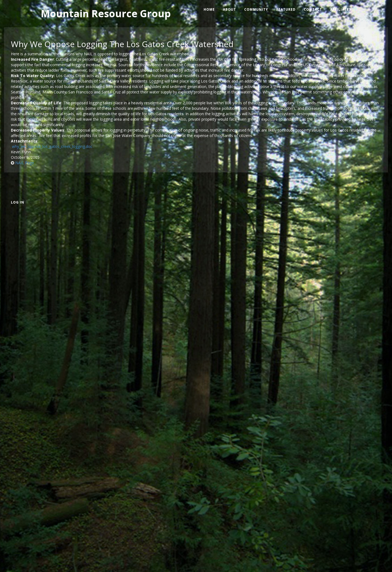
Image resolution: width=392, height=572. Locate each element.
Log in (18, 202)
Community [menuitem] (256, 9)
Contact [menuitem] (313, 9)
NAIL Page (25, 163)
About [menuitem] (229, 9)
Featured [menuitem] (286, 9)
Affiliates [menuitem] (341, 9)
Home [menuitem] (209, 9)
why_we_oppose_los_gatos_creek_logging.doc (52, 146)
